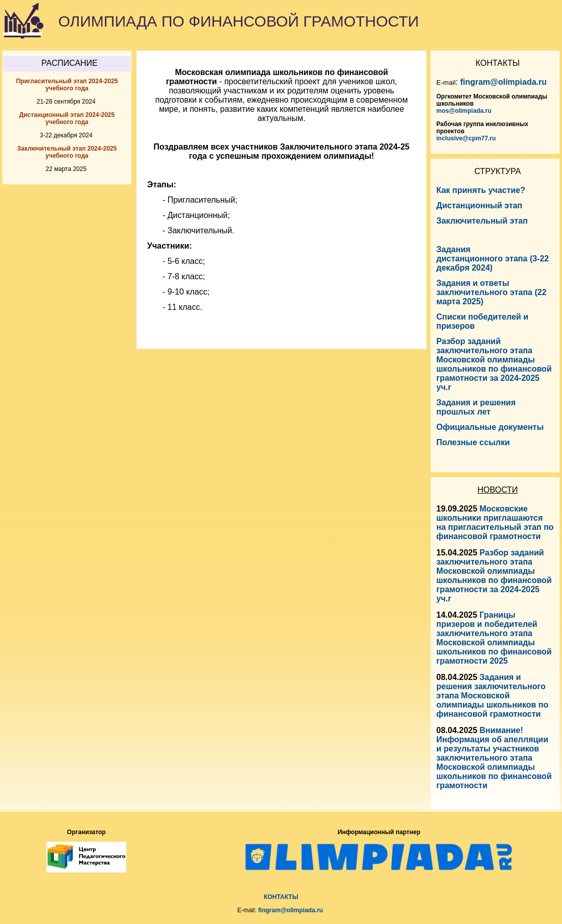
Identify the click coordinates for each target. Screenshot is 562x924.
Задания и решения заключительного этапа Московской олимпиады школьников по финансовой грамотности (492, 696)
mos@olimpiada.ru (464, 111)
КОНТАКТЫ (281, 897)
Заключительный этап (482, 221)
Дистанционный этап (479, 205)
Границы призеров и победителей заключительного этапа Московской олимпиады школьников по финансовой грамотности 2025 (494, 638)
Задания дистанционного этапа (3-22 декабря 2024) (493, 259)
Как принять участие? (481, 190)
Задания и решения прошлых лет (476, 407)
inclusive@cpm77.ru (466, 138)
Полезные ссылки (473, 442)
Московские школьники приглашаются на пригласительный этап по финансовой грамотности (495, 522)
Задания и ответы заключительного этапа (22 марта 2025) (491, 292)
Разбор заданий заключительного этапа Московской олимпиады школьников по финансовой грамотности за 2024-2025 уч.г (494, 576)
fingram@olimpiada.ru (504, 82)
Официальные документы (490, 427)
